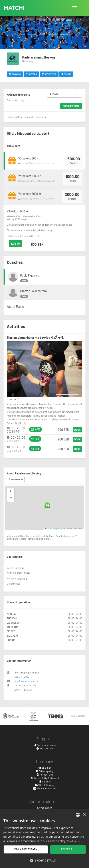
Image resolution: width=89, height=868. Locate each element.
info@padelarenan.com (27, 681)
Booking (15, 74)
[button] (47, 505)
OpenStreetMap (61, 529)
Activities (49, 74)
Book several (71, 106)
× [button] (84, 815)
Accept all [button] (68, 849)
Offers (31, 74)
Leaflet (49, 529)
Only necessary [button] (26, 849)
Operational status (44, 745)
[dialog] (44, 839)
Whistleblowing (44, 785)
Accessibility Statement (44, 778)
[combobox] (78, 815)
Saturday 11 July (16, 100)
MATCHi (14, 8)
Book (77, 430)
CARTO (81, 529)
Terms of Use (45, 775)
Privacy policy (45, 771)
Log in (15, 243)
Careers (44, 781)
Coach (66, 74)
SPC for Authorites (45, 788)
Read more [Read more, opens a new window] (73, 841)
